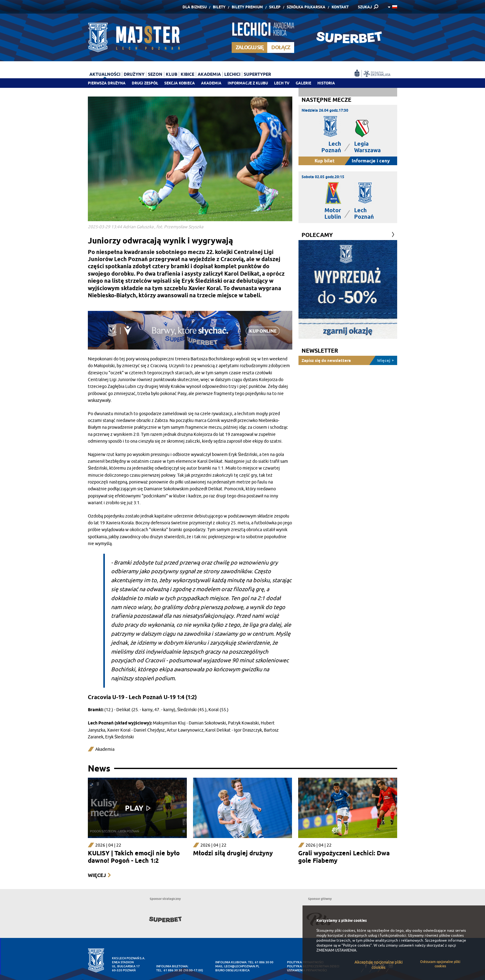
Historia (326, 83)
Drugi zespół (145, 83)
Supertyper (257, 74)
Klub (172, 74)
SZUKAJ (365, 7)
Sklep (275, 7)
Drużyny (134, 74)
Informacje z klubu (248, 83)
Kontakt (340, 7)
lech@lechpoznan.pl (242, 966)
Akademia (211, 83)
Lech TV (282, 83)
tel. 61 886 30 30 (169, 970)
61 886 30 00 (264, 962)
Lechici (232, 74)
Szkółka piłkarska (306, 7)
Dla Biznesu (195, 7)
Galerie (303, 83)
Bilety (219, 7)
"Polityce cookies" (357, 945)
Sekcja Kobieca (180, 83)
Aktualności (105, 74)
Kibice (187, 74)
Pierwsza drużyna (107, 83)
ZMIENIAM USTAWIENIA (336, 950)
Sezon (155, 74)
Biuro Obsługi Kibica (232, 970)
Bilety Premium (247, 7)
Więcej (97, 875)
